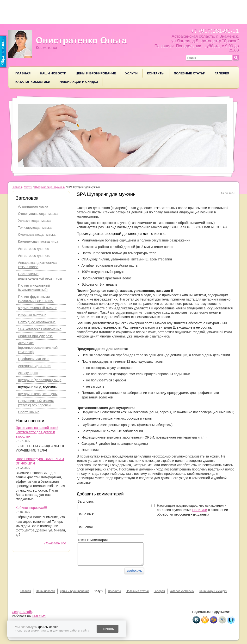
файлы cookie (48, 627)
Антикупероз (28, 373)
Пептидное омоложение (37, 322)
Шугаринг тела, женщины (38, 394)
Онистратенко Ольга (81, 40)
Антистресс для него (34, 256)
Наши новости (53, 73)
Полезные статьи (190, 73)
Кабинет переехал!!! (31, 508)
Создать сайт (22, 612)
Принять (108, 629)
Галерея (222, 73)
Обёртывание (29, 412)
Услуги (132, 73)
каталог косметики (33, 82)
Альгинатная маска (33, 206)
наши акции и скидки (79, 82)
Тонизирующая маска (35, 228)
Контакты (156, 73)
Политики (200, 510)
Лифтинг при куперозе (35, 336)
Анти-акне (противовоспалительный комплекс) (38, 347)
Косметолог (47, 48)
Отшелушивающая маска (38, 214)
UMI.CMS (39, 616)
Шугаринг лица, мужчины (38, 387)
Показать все (55, 543)
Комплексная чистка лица (38, 241)
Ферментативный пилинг (37, 308)
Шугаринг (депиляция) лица (40, 380)
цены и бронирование (96, 73)
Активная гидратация (35, 366)
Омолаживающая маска (37, 235)
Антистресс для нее (34, 249)
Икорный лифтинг (32, 315)
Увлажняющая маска (34, 221)
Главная (23, 73)
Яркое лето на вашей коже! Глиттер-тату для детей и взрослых (37, 432)
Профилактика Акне (34, 359)
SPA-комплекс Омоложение (40, 329)
